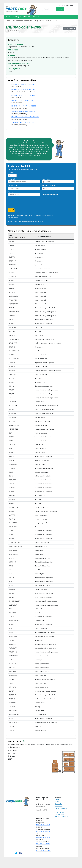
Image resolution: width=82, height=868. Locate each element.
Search (60, 9)
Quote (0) (26, 17)
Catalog (17, 17)
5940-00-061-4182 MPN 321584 (23, 84)
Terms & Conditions (61, 816)
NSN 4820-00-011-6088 (43, 837)
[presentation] (24, 203)
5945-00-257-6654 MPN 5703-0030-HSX (25, 117)
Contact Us (36, 17)
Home (8, 17)
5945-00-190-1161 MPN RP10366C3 (24, 106)
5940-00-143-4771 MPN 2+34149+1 (24, 95)
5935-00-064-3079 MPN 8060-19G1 (24, 90)
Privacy (10, 218)
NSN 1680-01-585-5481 (43, 850)
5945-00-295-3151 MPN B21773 (23, 122)
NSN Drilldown (60, 812)
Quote (57, 802)
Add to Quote (69, 28)
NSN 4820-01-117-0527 (43, 825)
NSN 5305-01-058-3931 (43, 831)
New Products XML (61, 808)
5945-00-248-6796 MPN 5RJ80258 (23, 111)
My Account (59, 806)
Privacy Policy (59, 814)
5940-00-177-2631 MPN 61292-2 (23, 101)
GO (11, 210)
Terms (16, 218)
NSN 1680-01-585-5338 (43, 844)
